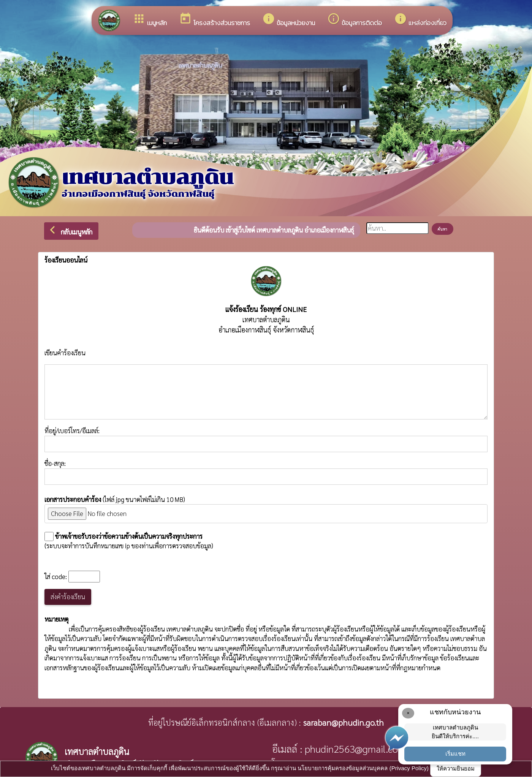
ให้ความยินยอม (456, 768)
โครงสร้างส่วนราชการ (215, 20)
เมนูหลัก (150, 20)
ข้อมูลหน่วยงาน (289, 20)
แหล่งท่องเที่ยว (420, 20)
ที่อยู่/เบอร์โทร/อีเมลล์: (266, 439)
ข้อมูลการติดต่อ (355, 20)
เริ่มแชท (455, 754)
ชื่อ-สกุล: (266, 472)
